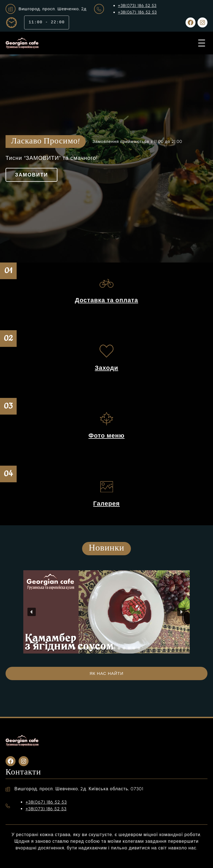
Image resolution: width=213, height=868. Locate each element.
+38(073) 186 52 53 (137, 6)
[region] (106, 612)
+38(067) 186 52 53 (137, 12)
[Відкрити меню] (202, 43)
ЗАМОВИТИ (31, 175)
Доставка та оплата (106, 300)
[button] (32, 612)
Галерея (106, 504)
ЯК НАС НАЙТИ (106, 673)
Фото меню (106, 436)
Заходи (106, 368)
